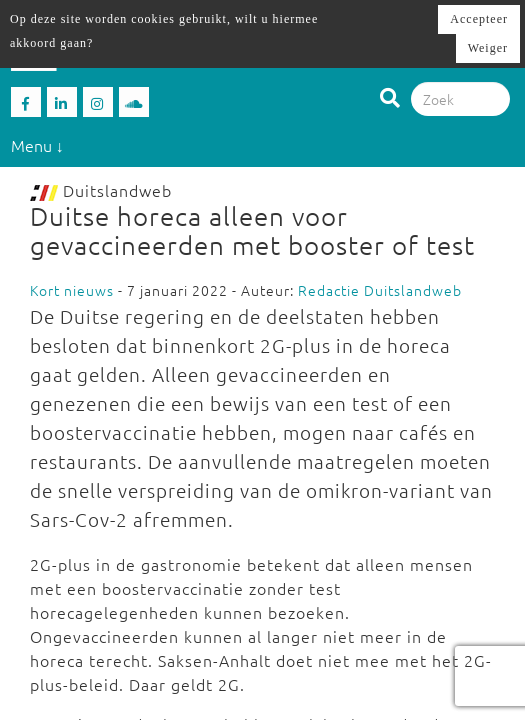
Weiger (488, 48)
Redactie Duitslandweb (380, 290)
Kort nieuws (72, 290)
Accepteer (479, 19)
